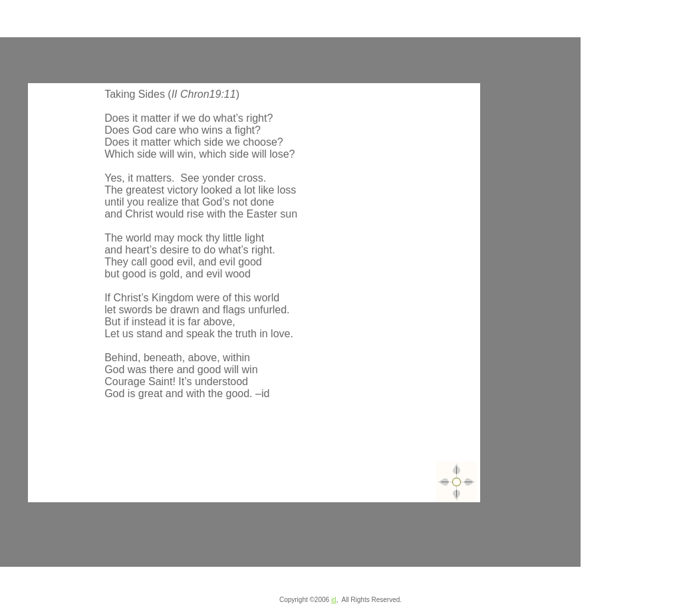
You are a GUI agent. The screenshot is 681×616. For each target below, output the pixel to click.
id (334, 600)
